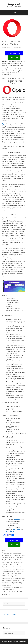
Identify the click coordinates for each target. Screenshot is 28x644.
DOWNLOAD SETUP (14, 53)
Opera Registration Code (12, 580)
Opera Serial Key (17, 583)
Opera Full (12, 569)
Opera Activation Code (16, 562)
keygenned (14, 4)
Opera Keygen (20, 569)
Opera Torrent (6, 585)
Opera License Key (11, 574)
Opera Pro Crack (11, 578)
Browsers (7, 551)
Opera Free (16, 567)
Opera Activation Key (8, 564)
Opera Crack (19, 564)
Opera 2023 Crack (9, 553)
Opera (4, 124)
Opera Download (7, 567)
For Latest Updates (10, 614)
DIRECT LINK (14, 58)
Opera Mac (15, 576)
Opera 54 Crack (17, 555)
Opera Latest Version (8, 571)
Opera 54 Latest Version (12, 560)
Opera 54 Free (15, 558)
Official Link (10, 531)
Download (17, 520)
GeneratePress (22, 642)
